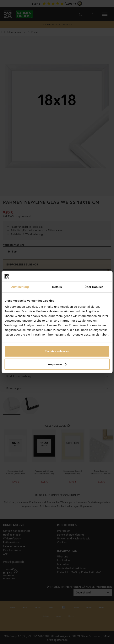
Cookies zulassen (57, 351)
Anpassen (57, 364)
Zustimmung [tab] (20, 287)
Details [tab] (57, 287)
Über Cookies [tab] (94, 287)
